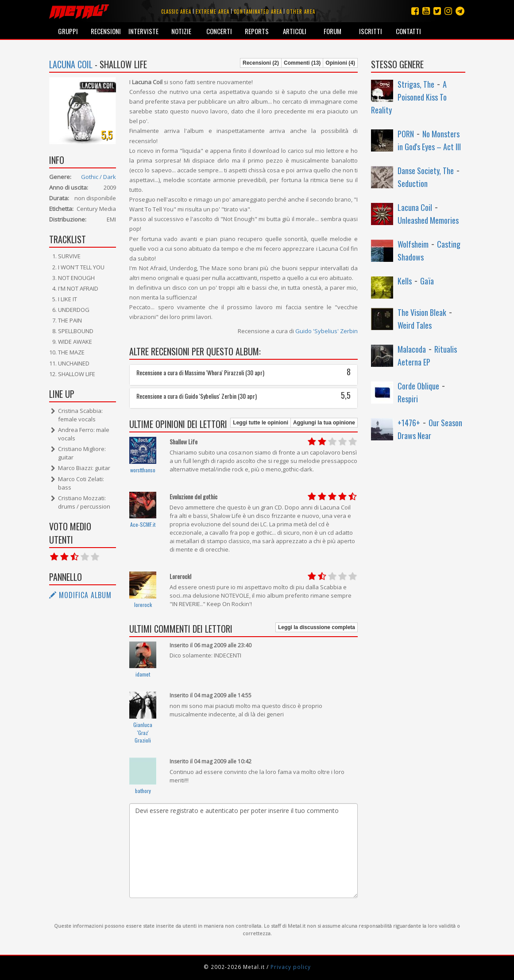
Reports (257, 31)
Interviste (143, 31)
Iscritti (371, 31)
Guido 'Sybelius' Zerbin (327, 331)
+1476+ (409, 423)
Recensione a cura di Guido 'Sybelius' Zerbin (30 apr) (243, 396)
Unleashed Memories (428, 220)
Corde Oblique (418, 386)
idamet (143, 674)
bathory (143, 791)
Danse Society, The (426, 171)
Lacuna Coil (71, 64)
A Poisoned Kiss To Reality (409, 97)
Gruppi (68, 31)
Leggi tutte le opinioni (261, 423)
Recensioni (106, 31)
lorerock (143, 605)
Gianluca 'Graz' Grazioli (143, 732)
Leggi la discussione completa (317, 627)
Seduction (413, 183)
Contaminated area (258, 12)
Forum (332, 31)
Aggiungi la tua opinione (324, 423)
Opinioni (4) (340, 63)
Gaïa (427, 281)
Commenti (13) (302, 63)
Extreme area (213, 12)
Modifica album (80, 595)
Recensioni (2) (261, 63)
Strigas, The (416, 84)
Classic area (176, 12)
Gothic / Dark (99, 177)
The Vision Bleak (422, 312)
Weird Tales (415, 325)
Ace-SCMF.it (143, 524)
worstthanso (143, 470)
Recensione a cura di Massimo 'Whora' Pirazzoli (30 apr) (243, 372)
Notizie (181, 31)
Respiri (408, 399)
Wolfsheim (413, 244)
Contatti (408, 31)
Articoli (295, 31)
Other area (301, 12)
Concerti (219, 31)
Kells (405, 281)
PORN (406, 134)
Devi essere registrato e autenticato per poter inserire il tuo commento (243, 851)
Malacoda (412, 349)
